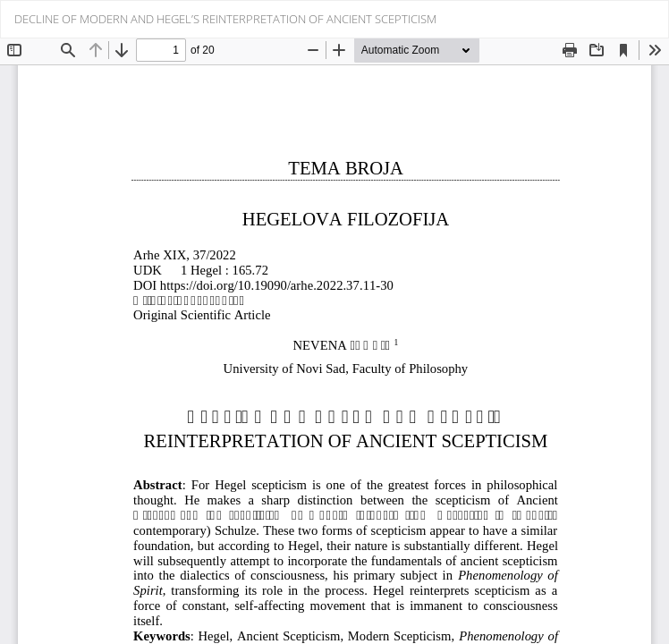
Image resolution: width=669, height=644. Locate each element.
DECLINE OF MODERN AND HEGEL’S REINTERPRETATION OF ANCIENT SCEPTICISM (225, 19)
